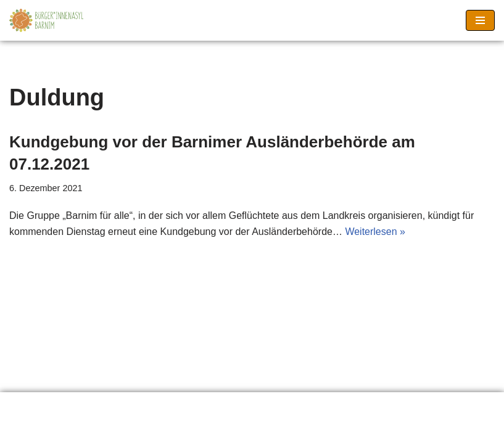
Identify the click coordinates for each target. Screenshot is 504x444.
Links (105, 405)
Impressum (240, 405)
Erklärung (40, 405)
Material (166, 405)
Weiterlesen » (375, 232)
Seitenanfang (326, 405)
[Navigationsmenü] (480, 20)
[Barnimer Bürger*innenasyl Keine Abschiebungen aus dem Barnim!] (46, 20)
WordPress (302, 431)
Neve (189, 431)
